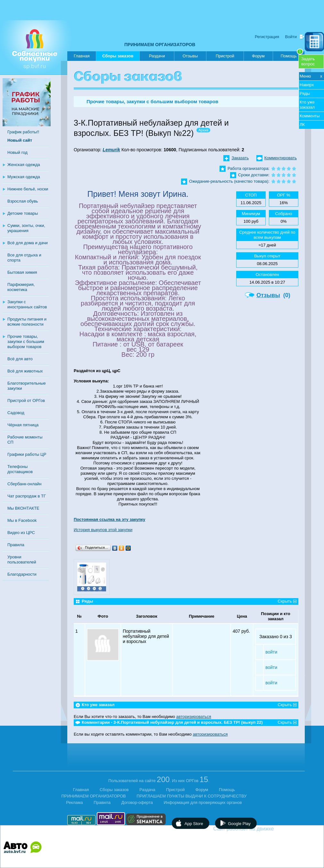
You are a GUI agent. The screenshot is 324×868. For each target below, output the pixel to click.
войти (271, 652)
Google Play (239, 824)
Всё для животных (25, 371)
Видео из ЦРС (21, 533)
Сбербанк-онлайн (24, 484)
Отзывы (190, 56)
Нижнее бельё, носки (28, 189)
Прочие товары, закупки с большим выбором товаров (26, 342)
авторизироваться (194, 717)
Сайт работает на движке (258, 829)
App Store (194, 824)
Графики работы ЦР (27, 454)
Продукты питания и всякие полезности (27, 322)
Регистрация (267, 37)
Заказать (240, 158)
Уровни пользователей (22, 559)
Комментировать (281, 158)
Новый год (17, 152)
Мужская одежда (24, 177)
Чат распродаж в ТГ (27, 496)
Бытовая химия (22, 272)
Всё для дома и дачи (28, 243)
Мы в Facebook (22, 520)
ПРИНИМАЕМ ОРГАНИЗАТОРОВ (160, 45)
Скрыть (285, 601)
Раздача (147, 790)
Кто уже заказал (307, 105)
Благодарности (22, 574)
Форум (258, 56)
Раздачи (157, 56)
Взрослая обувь (23, 201)
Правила (16, 545)
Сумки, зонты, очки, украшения (26, 228)
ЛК (302, 125)
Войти (291, 37)
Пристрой (225, 56)
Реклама (74, 802)
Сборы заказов (118, 57)
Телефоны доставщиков (20, 469)
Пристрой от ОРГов (26, 401)
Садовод (16, 413)
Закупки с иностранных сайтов (27, 304)
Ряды (305, 93)
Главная (82, 56)
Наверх (307, 85)
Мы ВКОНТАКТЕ (23, 508)
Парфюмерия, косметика (21, 287)
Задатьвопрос (308, 61)
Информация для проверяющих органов (203, 802)
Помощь (292, 55)
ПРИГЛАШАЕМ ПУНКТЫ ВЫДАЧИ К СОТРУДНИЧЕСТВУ (191, 796)
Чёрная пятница (23, 425)
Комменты (310, 116)
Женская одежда (24, 165)
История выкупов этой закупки (103, 530)
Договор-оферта (137, 802)
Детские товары (23, 213)
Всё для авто (20, 359)
